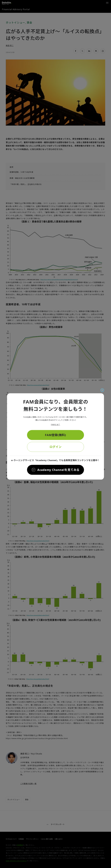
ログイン (56, 447)
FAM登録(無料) (55, 435)
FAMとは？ (55, 425)
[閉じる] (102, 390)
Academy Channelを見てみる (58, 470)
